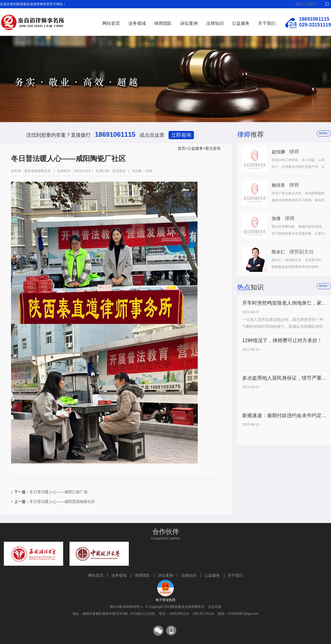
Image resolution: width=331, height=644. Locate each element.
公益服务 (241, 23)
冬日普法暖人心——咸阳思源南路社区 (62, 501)
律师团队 (163, 23)
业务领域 (137, 23)
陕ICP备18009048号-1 (126, 607)
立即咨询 (181, 135)
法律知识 (215, 23)
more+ (324, 133)
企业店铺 (215, 607)
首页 (181, 148)
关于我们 (267, 23)
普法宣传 (213, 148)
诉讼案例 (189, 23)
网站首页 (111, 23)
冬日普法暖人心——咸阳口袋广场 (58, 492)
